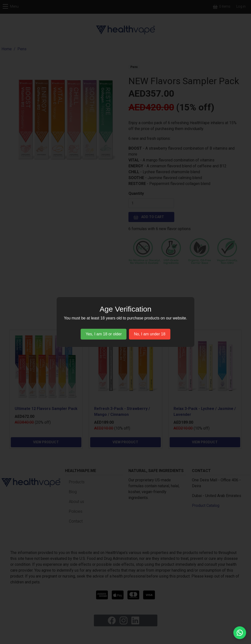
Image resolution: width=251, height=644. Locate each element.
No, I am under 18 (150, 334)
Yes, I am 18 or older (104, 334)
